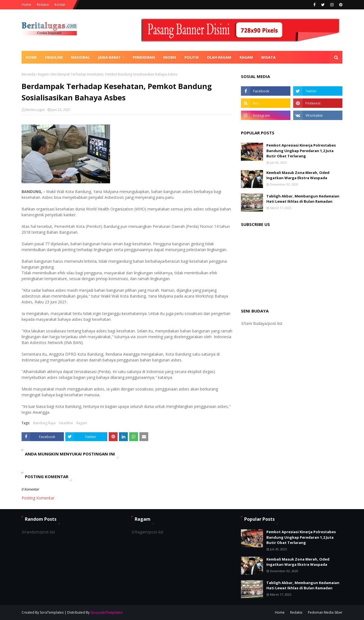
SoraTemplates (52, 612)
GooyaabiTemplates (106, 612)
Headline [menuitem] (54, 57)
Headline (66, 423)
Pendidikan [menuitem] (144, 57)
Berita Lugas (35, 110)
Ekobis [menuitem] (170, 57)
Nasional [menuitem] (80, 57)
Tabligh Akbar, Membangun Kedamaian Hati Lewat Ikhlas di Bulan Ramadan (303, 199)
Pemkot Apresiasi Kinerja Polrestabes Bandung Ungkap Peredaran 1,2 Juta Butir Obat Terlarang (301, 151)
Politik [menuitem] (192, 57)
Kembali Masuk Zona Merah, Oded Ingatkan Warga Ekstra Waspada (298, 175)
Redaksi (43, 5)
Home (26, 5)
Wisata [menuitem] (268, 57)
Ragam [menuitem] (246, 57)
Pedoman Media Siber (325, 612)
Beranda (28, 74)
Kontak (60, 5)
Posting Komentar (38, 498)
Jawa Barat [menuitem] (110, 57)
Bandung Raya (44, 423)
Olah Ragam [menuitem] (219, 57)
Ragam (43, 74)
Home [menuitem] (31, 57)
